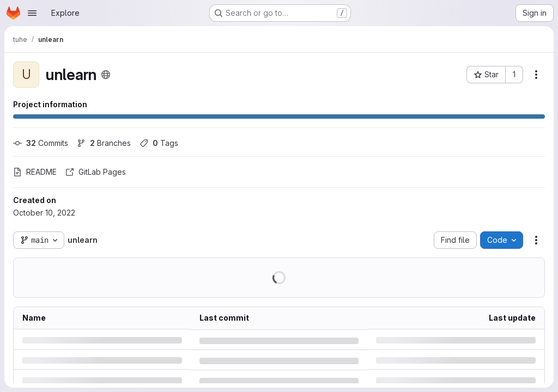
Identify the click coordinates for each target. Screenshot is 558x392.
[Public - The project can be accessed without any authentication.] (106, 75)
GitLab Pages (96, 172)
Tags (159, 143)
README (35, 172)
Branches (104, 143)
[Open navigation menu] (32, 13)
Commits (41, 143)
